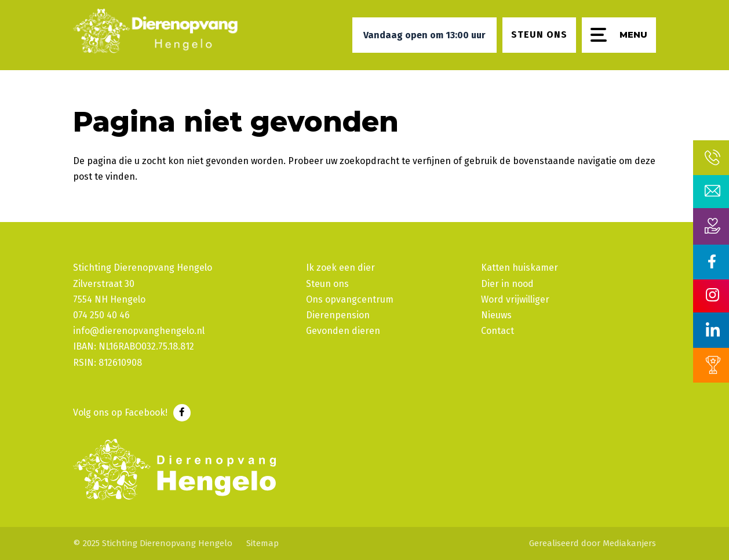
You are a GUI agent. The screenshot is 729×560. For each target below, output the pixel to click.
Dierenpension (338, 315)
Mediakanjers (629, 543)
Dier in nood (507, 284)
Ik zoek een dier (340, 268)
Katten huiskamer (520, 268)
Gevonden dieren (343, 331)
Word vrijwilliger (515, 299)
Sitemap (263, 543)
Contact (497, 331)
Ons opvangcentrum (350, 299)
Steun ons (327, 284)
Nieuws (496, 315)
